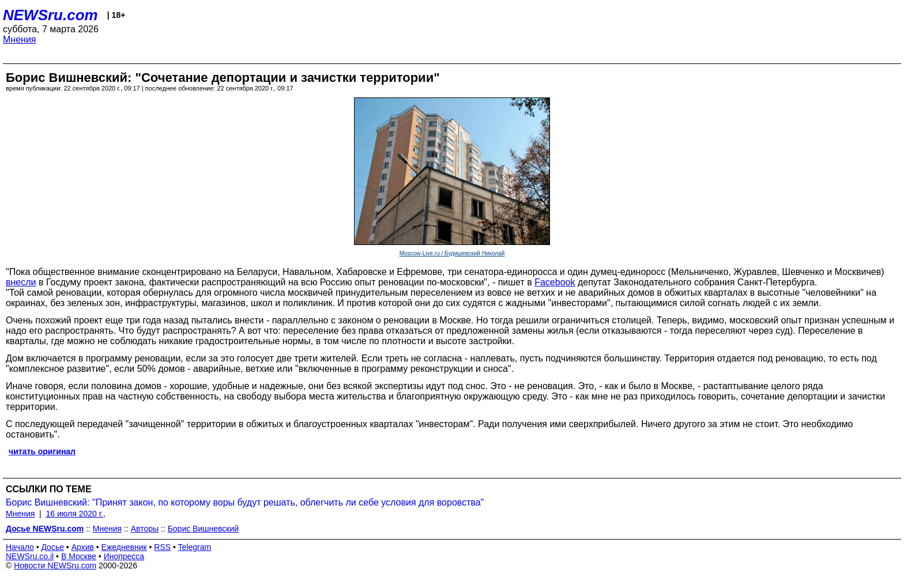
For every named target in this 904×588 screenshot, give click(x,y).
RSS (162, 547)
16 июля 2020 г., (76, 514)
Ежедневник (124, 547)
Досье (52, 547)
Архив (83, 547)
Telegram (195, 547)
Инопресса (124, 556)
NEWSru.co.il (30, 556)
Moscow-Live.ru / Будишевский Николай (452, 253)
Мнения (20, 39)
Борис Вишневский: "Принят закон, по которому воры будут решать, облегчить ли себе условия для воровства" (245, 502)
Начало (20, 547)
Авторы (145, 529)
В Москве (79, 556)
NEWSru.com (50, 15)
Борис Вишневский (203, 529)
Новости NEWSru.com (55, 566)
